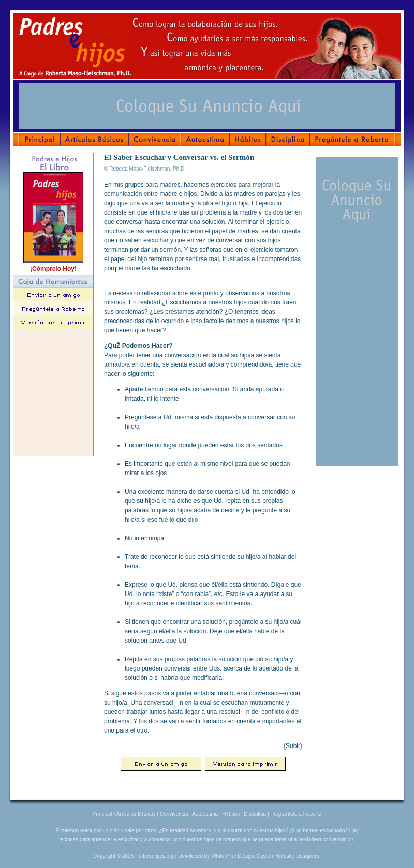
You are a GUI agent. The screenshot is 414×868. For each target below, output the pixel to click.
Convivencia (174, 814)
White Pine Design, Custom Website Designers (265, 856)
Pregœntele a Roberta (296, 814)
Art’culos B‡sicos (136, 814)
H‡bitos (231, 814)
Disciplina (255, 814)
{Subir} (293, 746)
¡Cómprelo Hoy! (53, 269)
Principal (102, 814)
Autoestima (205, 814)
